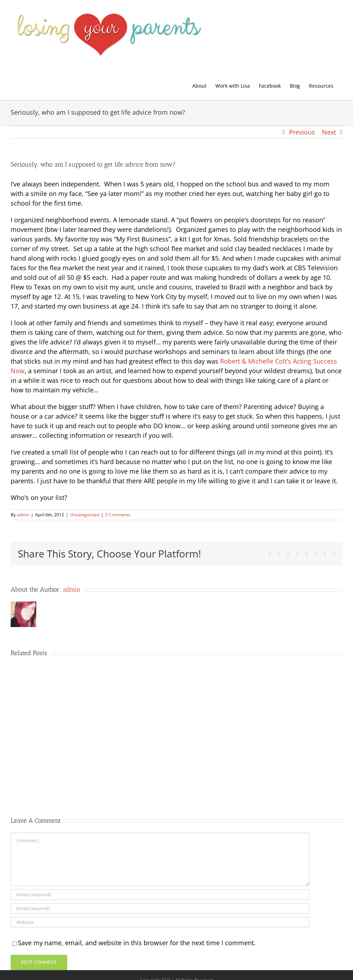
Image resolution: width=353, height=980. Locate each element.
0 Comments (118, 515)
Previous (302, 132)
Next (329, 132)
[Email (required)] (160, 908)
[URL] (160, 922)
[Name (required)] (160, 895)
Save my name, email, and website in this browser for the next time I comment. (137, 943)
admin (23, 515)
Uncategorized (85, 515)
